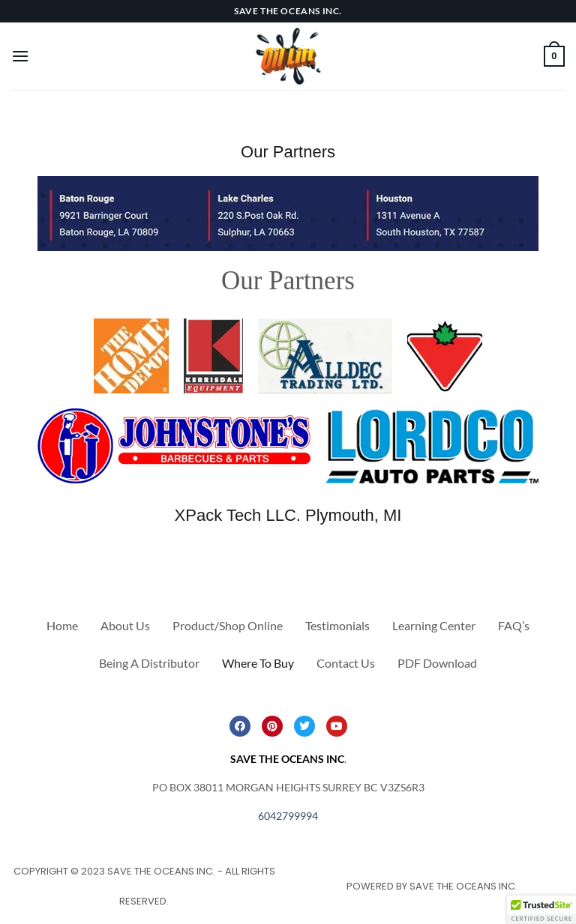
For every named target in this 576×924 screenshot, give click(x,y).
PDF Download (437, 663)
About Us (125, 625)
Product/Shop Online (228, 625)
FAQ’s (514, 625)
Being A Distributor (149, 663)
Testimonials (337, 625)
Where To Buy (258, 663)
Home (62, 625)
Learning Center (434, 625)
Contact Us (346, 663)
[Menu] (20, 56)
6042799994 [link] (288, 816)
